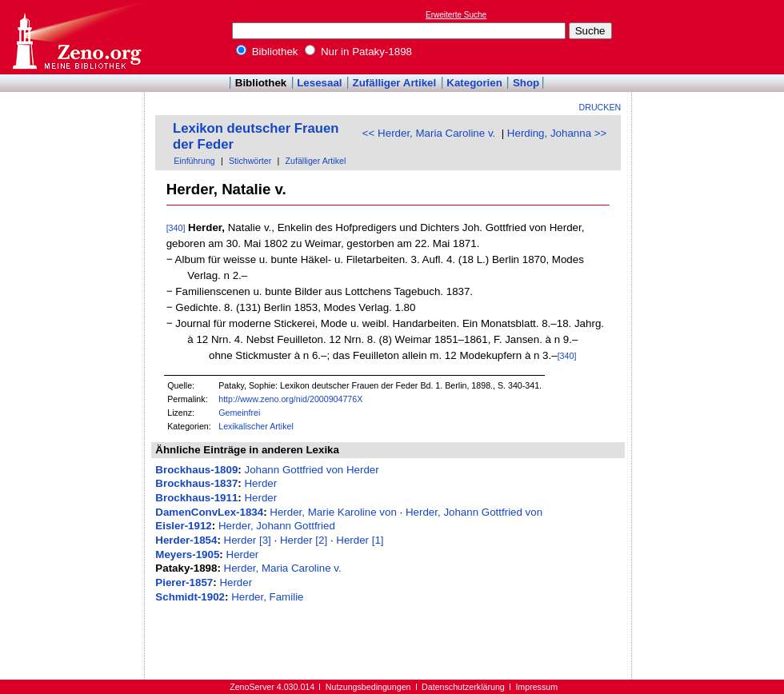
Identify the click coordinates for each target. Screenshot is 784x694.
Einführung (194, 161)
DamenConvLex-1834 (209, 512)
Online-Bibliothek (76, 37)
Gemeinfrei (239, 413)
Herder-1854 (186, 540)
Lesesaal (319, 83)
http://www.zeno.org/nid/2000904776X (290, 399)
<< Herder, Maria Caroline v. (429, 133)
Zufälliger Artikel (395, 83)
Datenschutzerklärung (463, 687)
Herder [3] (248, 540)
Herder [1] (360, 540)
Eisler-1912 (183, 526)
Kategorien (474, 83)
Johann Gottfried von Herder (311, 470)
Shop (526, 83)
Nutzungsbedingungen (368, 687)
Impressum (536, 687)
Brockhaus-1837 (196, 483)
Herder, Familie (267, 597)
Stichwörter (250, 161)
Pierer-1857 (184, 582)
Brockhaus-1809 (196, 470)
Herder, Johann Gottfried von (474, 512)
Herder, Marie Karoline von (333, 512)
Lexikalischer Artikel (256, 426)
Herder (260, 483)
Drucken (600, 107)
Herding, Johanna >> (557, 133)
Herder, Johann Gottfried (277, 526)
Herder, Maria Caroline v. (283, 568)
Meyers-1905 (187, 554)
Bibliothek (267, 52)
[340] (176, 228)
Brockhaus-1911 (196, 498)
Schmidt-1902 (190, 597)
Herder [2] (304, 540)
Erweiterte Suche (456, 15)
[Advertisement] (710, 37)
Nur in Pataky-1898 (358, 52)
